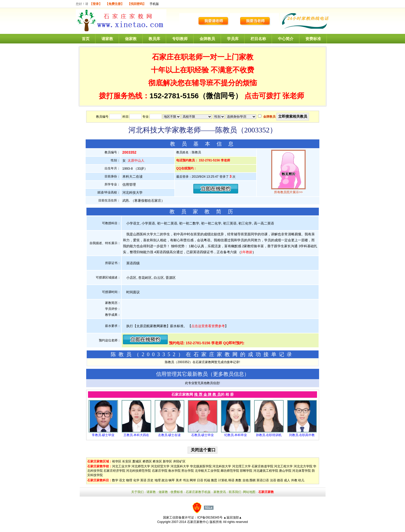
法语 (273, 480)
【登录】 (96, 4)
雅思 (214, 480)
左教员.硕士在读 (169, 435)
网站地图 (249, 492)
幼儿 (301, 480)
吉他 (246, 480)
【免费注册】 (115, 4)
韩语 (231, 480)
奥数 (238, 480)
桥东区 (157, 461)
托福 (207, 480)
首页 (86, 39)
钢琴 (172, 480)
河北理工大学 (241, 466)
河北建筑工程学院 (266, 471)
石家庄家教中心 (198, 522)
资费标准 (313, 39)
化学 (136, 480)
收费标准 (177, 492)
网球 (193, 480)
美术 (179, 480)
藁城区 (137, 461)
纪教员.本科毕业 (236, 435)
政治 (165, 480)
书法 (186, 480)
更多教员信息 (229, 374)
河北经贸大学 (160, 466)
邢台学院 (188, 471)
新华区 (167, 461)
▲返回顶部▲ (233, 518)
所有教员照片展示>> (288, 192)
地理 (158, 480)
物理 (129, 480)
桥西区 (147, 461)
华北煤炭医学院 (201, 466)
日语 (200, 480)
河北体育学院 (301, 471)
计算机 (223, 480)
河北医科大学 (180, 466)
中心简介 (286, 39)
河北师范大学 (141, 466)
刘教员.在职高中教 (302, 435)
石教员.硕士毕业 (202, 435)
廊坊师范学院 (230, 471)
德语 (280, 480)
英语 (143, 480)
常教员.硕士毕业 (103, 435)
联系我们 (235, 492)
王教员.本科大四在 (136, 435)
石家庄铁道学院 (262, 466)
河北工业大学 (121, 466)
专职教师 (180, 39)
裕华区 (117, 461)
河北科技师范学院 (138, 471)
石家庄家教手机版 (198, 492)
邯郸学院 (246, 471)
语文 (122, 480)
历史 (150, 480)
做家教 (131, 39)
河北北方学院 (303, 466)
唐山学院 (285, 471)
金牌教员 (207, 39)
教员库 (154, 39)
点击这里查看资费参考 (208, 326)
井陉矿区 (179, 461)
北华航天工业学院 (207, 471)
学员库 (233, 39)
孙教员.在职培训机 (269, 435)
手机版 (154, 4)
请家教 (107, 39)
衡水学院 (174, 471)
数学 (115, 480)
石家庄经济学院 (114, 471)
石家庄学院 (160, 471)
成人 (287, 480)
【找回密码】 (137, 4)
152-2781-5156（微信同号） (197, 96)
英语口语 (263, 480)
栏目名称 (258, 39)
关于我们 (137, 492)
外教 (294, 480)
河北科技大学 (222, 466)
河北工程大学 (283, 466)
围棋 (253, 480)
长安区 (127, 461)
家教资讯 (220, 492)
